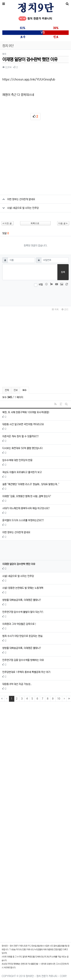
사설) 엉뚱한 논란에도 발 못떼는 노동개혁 (23, 588)
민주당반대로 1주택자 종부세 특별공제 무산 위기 (26, 672)
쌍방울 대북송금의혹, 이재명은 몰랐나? (22, 600)
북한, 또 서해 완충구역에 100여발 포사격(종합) (26, 412)
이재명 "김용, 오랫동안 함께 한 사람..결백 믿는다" (27, 496)
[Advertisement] (35, 159)
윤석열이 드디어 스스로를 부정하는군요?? (23, 520)
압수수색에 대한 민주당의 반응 (17, 460)
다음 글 (63, 223)
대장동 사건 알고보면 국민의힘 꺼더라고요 (23, 424)
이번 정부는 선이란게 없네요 (21, 199)
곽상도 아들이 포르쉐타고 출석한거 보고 (22, 472)
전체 (7, 390)
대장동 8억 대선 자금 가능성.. (17, 684)
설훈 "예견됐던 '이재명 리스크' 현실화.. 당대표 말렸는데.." (31, 484)
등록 (63, 272)
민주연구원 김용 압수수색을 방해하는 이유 (23, 660)
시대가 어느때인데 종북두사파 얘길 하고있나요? (26, 508)
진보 (16, 390)
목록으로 (35, 223)
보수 (26, 390)
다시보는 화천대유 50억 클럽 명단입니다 (22, 448)
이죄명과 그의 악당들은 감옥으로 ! (19, 624)
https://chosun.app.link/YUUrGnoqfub (29, 79)
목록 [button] (55, 310)
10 (59, 699)
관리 (65, 310)
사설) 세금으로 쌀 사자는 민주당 (23, 208)
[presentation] (36, 296)
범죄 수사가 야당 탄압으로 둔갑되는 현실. (23, 636)
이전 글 (7, 223)
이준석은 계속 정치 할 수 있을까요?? (20, 436)
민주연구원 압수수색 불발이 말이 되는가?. (23, 612)
